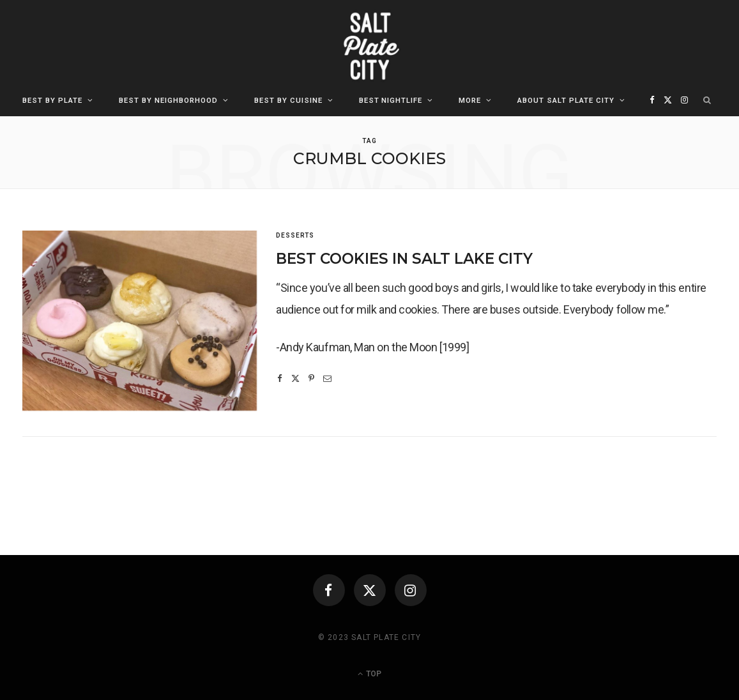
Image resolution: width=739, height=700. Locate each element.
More (470, 100)
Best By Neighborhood (168, 100)
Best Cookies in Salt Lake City (404, 259)
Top (369, 674)
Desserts (295, 235)
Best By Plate (52, 100)
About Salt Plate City (566, 100)
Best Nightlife (391, 100)
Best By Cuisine (288, 100)
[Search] (707, 100)
